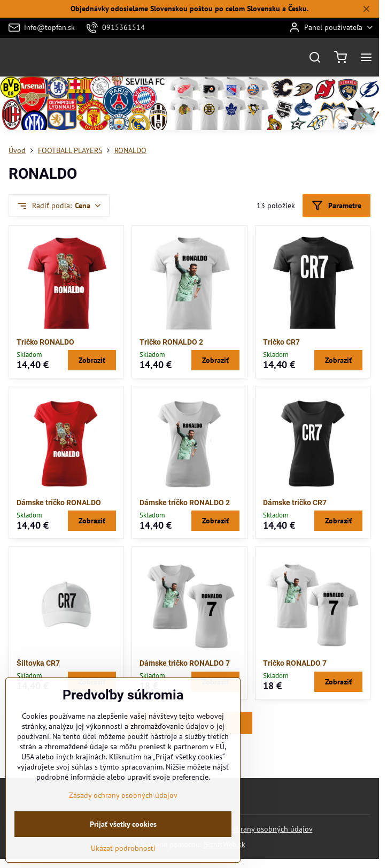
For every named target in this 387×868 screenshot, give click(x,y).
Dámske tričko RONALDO (59, 502)
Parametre (336, 206)
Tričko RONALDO (45, 342)
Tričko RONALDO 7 (295, 663)
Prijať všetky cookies (123, 829)
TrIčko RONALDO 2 (171, 342)
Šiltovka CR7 (38, 663)
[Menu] (366, 57)
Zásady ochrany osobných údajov (258, 829)
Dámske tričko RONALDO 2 (185, 502)
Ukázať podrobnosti (123, 853)
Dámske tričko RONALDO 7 (185, 663)
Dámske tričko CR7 (295, 502)
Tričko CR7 (281, 342)
